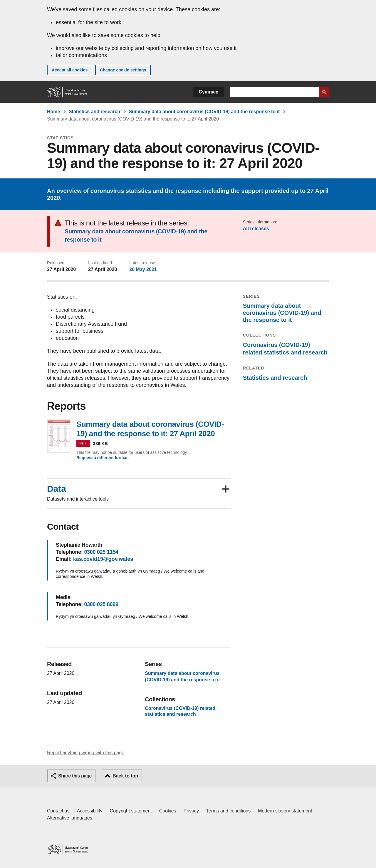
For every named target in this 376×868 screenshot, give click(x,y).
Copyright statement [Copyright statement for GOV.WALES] (131, 811)
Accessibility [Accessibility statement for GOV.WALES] (89, 811)
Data (57, 489)
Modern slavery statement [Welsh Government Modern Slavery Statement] (285, 811)
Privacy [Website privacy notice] (191, 811)
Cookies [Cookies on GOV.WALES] (168, 811)
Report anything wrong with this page (86, 753)
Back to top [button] (125, 776)
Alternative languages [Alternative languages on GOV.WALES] (70, 818)
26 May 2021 (143, 269)
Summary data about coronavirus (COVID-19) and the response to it (204, 112)
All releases (256, 229)
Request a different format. (103, 458)
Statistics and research (94, 112)
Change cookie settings (123, 70)
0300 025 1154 (101, 552)
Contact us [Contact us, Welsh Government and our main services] (58, 811)
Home (53, 112)
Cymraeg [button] (209, 92)
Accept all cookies (70, 70)
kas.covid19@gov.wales (103, 559)
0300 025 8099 (101, 604)
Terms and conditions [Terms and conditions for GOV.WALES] (228, 811)
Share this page (75, 776)
